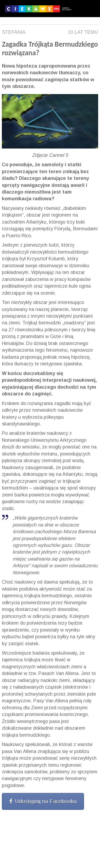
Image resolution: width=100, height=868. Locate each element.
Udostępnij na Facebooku (43, 801)
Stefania (14, 32)
